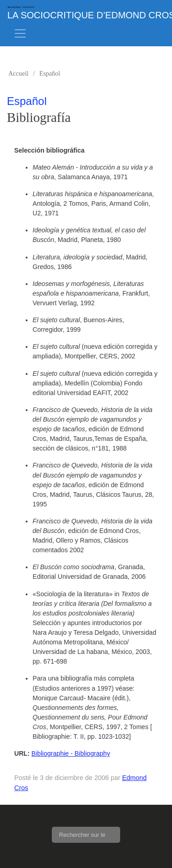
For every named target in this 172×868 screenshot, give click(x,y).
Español (50, 73)
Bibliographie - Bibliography (71, 753)
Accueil (18, 73)
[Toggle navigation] (20, 33)
